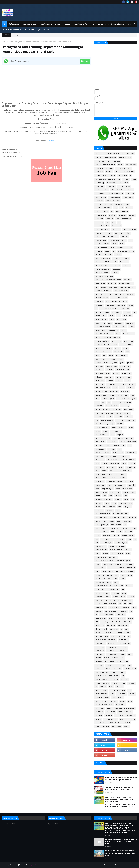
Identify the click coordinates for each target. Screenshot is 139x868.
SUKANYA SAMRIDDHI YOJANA (114, 658)
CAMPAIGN (109, 219)
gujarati (115, 363)
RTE (120, 604)
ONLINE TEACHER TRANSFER (105, 521)
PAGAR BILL (127, 521)
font (105, 316)
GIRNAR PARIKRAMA (102, 334)
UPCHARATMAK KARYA (117, 690)
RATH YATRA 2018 (102, 590)
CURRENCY (121, 247)
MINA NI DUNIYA (126, 471)
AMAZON (126, 179)
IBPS (118, 399)
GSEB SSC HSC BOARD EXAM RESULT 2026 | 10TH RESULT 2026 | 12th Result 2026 (121, 779)
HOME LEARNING (101, 391)
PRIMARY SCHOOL (108, 572)
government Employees (112, 337)
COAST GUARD (113, 237)
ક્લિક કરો (85, 61)
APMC (128, 186)
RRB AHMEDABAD (110, 604)
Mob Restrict (113, 474)
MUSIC (110, 485)
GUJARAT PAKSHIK (102, 359)
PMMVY (105, 554)
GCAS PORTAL (100, 323)
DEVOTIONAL (117, 258)
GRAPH (125, 348)
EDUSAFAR (99, 294)
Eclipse (103, 287)
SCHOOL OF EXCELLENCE (117, 618)
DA (114, 251)
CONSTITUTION (101, 240)
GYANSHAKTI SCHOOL (103, 373)
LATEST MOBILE (101, 438)
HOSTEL (111, 395)
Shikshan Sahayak (101, 629)
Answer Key (111, 183)
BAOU (98, 208)
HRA (127, 395)
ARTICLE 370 (100, 193)
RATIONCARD (115, 590)
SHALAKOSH (111, 626)
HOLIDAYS (130, 388)
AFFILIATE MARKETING (127, 172)
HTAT (97, 399)
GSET (127, 352)
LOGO (108, 445)
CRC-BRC (99, 244)
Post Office (113, 557)
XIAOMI (128, 723)
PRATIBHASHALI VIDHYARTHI (124, 564)
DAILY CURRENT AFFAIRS (126, 251)
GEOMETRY (130, 323)
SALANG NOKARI (114, 608)
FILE (101, 309)
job (108, 424)
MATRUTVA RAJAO (129, 460)
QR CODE (107, 579)
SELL (130, 622)
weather (98, 719)
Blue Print (129, 208)
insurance (110, 413)
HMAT (115, 388)
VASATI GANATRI (101, 701)
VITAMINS (99, 716)
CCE (120, 226)
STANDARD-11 (113, 644)
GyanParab (99, 370)
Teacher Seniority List (103, 672)
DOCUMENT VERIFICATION (104, 276)
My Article (131, 485)
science (131, 618)
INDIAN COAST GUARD (103, 409)
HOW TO (119, 395)
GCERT (110, 323)
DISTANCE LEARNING (102, 273)
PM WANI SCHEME (101, 550)
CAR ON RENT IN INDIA (123, 219)
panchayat (105, 525)
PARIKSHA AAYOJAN (102, 528)
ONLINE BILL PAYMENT (120, 514)
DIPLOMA (126, 265)
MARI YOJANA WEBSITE (103, 453)
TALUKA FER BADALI (109, 669)
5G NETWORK (100, 161)
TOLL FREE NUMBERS (102, 683)
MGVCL (104, 471)
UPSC (130, 690)
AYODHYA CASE (128, 197)
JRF (113, 424)
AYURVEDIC (99, 201)
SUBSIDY (98, 658)
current (130, 247)
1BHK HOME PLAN (113, 154)
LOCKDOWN (132, 442)
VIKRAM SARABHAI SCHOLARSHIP (124, 708)
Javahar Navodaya (107, 420)
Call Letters (99, 219)
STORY (130, 654)
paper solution (116, 525)
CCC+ (114, 226)
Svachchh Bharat (123, 662)
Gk (112, 334)
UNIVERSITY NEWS (101, 690)
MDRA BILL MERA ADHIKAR (111, 464)
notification (123, 503)
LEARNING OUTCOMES (120, 438)
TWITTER (103, 687)
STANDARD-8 (100, 654)
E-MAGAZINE (112, 283)
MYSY (97, 489)
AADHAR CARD (131, 165)
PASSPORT (105, 532)
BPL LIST (105, 211)
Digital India (124, 262)
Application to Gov (102, 190)
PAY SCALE (128, 532)
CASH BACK (99, 222)
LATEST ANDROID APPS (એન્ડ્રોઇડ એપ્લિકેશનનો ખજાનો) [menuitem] (111, 24)
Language (120, 435)
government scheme (102, 341)
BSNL (118, 211)
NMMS (107, 503)
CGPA (125, 229)
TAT (120, 669)
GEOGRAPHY (119, 323)
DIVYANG (115, 273)
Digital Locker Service (103, 265)
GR (121, 345)
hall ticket (99, 377)
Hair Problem (127, 373)
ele (106, 294)
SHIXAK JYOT (114, 629)
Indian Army (125, 406)
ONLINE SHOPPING (129, 518)
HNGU (122, 388)
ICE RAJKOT (132, 399)
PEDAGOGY (107, 536)
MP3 (126, 482)
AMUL (134, 179)
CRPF (122, 244)
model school (113, 478)
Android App (100, 183)
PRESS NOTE (131, 568)
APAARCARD (111, 186)
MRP (132, 482)
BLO (122, 208)
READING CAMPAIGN (102, 593)
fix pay (107, 312)
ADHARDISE (109, 168)
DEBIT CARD (108, 255)
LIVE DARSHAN (100, 442)
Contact (17, 2)
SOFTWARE (99, 633)
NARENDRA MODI (101, 492)
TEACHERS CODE (101, 676)
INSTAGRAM (100, 413)
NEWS (126, 500)
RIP (107, 600)
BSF (112, 211)
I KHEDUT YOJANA (108, 399)
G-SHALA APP (127, 316)
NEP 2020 (118, 496)
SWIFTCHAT (99, 665)
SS (119, 636)
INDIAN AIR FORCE (112, 406)
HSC (132, 395)
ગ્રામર (119, 726)
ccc (119, 222)
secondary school (107, 622)
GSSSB (111, 355)
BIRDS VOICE (107, 208)
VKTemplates (13, 865)
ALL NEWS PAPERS (114, 179)
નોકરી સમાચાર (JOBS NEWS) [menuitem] (51, 24)
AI (130, 175)
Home (4, 2)
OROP (119, 521)
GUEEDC (124, 355)
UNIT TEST (119, 687)
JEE (117, 420)
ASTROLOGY (130, 193)
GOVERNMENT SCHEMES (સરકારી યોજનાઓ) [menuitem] (19, 30)
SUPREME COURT (101, 662)
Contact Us (113, 865)
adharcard (99, 168)
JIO (134, 420)
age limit (112, 175)
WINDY (133, 719)
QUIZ (115, 579)
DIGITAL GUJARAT (111, 262)
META (97, 471)
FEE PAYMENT (110, 305)
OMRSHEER (109, 510)
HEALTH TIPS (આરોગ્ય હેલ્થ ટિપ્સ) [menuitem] (77, 24)
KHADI (98, 431)
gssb (104, 355)
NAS (111, 492)
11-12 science (100, 154)
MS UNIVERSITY (100, 485)
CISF (116, 233)
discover (122, 865)
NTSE (105, 507)
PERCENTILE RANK (128, 536)
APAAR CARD (100, 186)
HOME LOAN (114, 391)
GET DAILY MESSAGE (119, 327)
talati (129, 665)
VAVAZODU (113, 701)
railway (122, 579)
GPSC (131, 341)
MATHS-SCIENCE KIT (113, 460)
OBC (120, 507)
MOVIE (120, 482)
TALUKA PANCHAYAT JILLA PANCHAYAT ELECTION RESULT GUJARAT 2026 (120, 788)
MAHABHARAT (100, 449)
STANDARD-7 (123, 651)
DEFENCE (118, 255)
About (10, 2)
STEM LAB (122, 654)
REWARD (131, 597)
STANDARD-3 (111, 647)
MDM (97, 464)
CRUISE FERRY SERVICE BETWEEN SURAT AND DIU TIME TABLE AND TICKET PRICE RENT (120, 853)
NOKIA (114, 503)
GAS (118, 319)
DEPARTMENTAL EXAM (103, 258)
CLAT (122, 233)
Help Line (110, 381)
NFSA (132, 500)
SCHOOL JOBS (121, 615)
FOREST (111, 316)
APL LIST (121, 186)
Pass (97, 532)
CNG (104, 237)
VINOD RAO (99, 712)
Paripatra (133, 528)
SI (122, 629)
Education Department (127, 287)
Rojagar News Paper (125, 600)
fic (96, 309)
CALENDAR (123, 215)
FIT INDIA (99, 312)
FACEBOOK (99, 305)
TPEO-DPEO (116, 683)
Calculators (113, 215)
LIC (132, 438)
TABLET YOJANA (120, 665)
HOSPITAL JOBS (101, 395)
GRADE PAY (128, 345)
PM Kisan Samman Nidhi (117, 546)
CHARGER (133, 229)
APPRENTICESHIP (116, 190)
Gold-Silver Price (129, 334)
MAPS (120, 449)
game (112, 319)
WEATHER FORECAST (111, 719)
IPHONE (109, 417)
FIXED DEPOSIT (116, 312)
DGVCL (127, 258)
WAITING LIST (119, 716)
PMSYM (113, 554)
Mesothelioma (130, 467)
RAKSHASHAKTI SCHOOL (104, 586)
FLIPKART (127, 312)
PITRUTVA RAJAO (107, 543)
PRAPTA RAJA (107, 564)
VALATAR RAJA (122, 694)
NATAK (118, 492)
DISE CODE (116, 269)
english (113, 298)
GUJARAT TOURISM (116, 359)
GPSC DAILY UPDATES (103, 345)
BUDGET (125, 211)
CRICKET (115, 244)
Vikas (109, 708)
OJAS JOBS (127, 507)
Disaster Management (103, 269)
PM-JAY (98, 554)
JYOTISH (120, 424)
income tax (127, 402)
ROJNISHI (99, 604)
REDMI (124, 593)
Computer (124, 237)
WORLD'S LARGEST (116, 723)
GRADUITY (99, 348)
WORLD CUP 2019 (102, 723)
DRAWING (127, 280)
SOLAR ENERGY (111, 633)
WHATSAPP (124, 719)
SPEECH (127, 633)
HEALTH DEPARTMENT (123, 377)
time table (124, 680)
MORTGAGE (111, 482)
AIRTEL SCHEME (101, 179)
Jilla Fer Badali (125, 420)
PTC (117, 575)
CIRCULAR (109, 233)
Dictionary (99, 262)
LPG (124, 445)
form (118, 316)
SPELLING (99, 636)
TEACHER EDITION (130, 669)
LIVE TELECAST (113, 442)
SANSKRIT (99, 611)
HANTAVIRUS (109, 377)
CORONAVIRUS (114, 240)
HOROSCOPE (125, 391)
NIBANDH (99, 503)
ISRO (126, 417)
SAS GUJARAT (123, 611)
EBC (97, 287)
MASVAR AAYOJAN (102, 456)
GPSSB (115, 345)
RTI (125, 604)
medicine (132, 464)
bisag (115, 208)
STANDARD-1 (123, 640)
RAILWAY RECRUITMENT (103, 582)
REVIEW (123, 597)
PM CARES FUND (101, 546)
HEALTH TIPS (100, 381)
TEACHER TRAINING (119, 672)
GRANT (117, 348)
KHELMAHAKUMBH (102, 435)
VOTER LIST (108, 716)
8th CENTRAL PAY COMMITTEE (105, 165)
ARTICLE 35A (129, 190)
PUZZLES (99, 579)
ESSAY (125, 298)
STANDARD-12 (125, 644)
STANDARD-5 (100, 651)
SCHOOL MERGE (101, 618)
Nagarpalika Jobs (108, 489)
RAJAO (116, 582)
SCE (101, 615)
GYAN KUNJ (99, 366)
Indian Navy (117, 409)
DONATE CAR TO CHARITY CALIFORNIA (108, 280)
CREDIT (107, 244)
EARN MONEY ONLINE (126, 283)
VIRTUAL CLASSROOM (125, 712)
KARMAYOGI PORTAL (102, 427)
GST (117, 355)
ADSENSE (109, 172)
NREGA (98, 507)
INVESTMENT (100, 417)
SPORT (113, 636)
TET (123, 676)
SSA (124, 636)
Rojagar (113, 600)
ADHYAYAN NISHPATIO (124, 168)
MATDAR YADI (115, 456)
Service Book (100, 626)
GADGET (104, 319)
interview (127, 413)
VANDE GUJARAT (117, 698)
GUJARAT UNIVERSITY (103, 363)
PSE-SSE (98, 575)
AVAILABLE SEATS (114, 197)
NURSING (112, 507)
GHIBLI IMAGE (114, 330)
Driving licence (100, 283)
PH (135, 539)
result (108, 597)
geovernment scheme (103, 327)
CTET (113, 247)
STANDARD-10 (100, 644)
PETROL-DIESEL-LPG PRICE (109, 539)
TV (96, 687)
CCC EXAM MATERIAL (102, 226)
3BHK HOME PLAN (110, 157)
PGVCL (129, 539)
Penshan (116, 536)
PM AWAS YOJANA (121, 543)
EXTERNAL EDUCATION (120, 301)
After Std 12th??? (101, 175)
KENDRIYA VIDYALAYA (119, 427)
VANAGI (132, 694)
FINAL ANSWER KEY (112, 309)
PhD (97, 543)
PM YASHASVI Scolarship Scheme (121, 550)
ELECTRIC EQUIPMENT (127, 294)
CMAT (98, 237)
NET (125, 496)
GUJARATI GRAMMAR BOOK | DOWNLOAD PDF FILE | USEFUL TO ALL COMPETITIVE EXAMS (121, 842)
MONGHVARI (100, 482)
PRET (97, 572)
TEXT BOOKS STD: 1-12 (103, 680)
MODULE (123, 478)
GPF (120, 341)
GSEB (109, 352)
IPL (116, 417)
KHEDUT (105, 431)
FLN (134, 312)
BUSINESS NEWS (101, 215)
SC (96, 615)
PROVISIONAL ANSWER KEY (125, 572)
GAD (97, 319)
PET (97, 539)
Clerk (128, 233)
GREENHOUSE (100, 352)
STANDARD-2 (100, 647)
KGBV (131, 427)
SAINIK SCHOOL (101, 608)
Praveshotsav (112, 568)
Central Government (102, 229)
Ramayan (129, 586)
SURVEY (112, 662)
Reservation (100, 597)
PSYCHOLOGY (108, 575)
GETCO (131, 327)
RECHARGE (116, 593)
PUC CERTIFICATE (126, 575)
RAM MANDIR (119, 586)
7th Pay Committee (114, 161)
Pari (125, 525)
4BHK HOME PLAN (125, 157)
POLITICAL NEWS (101, 557)
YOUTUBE (106, 726)
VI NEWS (123, 701)
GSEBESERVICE (118, 352)
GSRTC (98, 355)
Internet (118, 413)
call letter (132, 215)
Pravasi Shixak (100, 568)
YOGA (98, 726)
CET (113, 229)
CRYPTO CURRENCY (102, 247)
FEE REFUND (121, 305)
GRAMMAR (109, 348)
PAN (97, 525)
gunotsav (130, 363)
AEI (116, 172)
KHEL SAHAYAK (116, 431)
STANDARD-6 (111, 651)
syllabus (109, 665)
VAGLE (112, 694)
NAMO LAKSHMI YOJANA (124, 489)
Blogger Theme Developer (38, 865)
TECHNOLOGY (114, 676)
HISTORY (132, 384)
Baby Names (110, 201)
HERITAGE (119, 381)
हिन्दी (113, 726)
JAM (97, 420)
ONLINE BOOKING (102, 518)
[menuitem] (4, 24)
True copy (131, 683)
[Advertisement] (46, 82)
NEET (110, 496)
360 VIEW (99, 157)
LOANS (122, 442)
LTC (129, 445)
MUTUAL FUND (120, 485)
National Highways (129, 492)
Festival (131, 305)
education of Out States (103, 291)
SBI (131, 611)
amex (136, 865)
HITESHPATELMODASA (103, 388)
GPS (125, 341)
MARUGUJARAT (118, 453)
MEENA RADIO (112, 467)
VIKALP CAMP (100, 708)
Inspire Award (129, 409)
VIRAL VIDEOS (111, 712)
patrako (119, 532)
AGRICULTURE (122, 175)
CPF (130, 240)
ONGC (118, 510)
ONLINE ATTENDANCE (103, 514)
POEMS (121, 554)
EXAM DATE (99, 301)
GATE (124, 319)
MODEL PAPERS (101, 478)
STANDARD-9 (111, 654)
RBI (123, 590)
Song (120, 633)
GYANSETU (109, 370)
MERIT (121, 467)
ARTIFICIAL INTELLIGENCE (115, 193)
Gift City (124, 330)
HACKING (116, 373)
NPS (131, 503)
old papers (99, 510)
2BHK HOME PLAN (128, 154)
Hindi (124, 384)
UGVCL (111, 687)
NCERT (98, 496)
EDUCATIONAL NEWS (121, 291)
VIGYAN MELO (120, 705)
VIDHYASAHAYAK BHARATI (104, 705)
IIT (114, 402)
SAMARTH (126, 608)
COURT (124, 240)
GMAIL (118, 334)
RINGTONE (99, 600)
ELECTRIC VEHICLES (102, 298)
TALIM (98, 669)
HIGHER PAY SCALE (113, 384)
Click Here (50, 140)
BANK (127, 204)
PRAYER (122, 568)
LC (109, 438)
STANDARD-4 (123, 647)
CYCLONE (99, 251)
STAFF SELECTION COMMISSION (106, 640)
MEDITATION (100, 467)
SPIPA (106, 636)
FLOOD (98, 316)
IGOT (103, 402)
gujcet (122, 363)
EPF (119, 298)
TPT (124, 683)
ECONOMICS (113, 287)
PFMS (122, 539)
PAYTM (98, 536)
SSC (129, 636)
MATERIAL (126, 456)
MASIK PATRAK (131, 453)
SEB (97, 622)
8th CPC (121, 165)
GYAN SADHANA (111, 366)
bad (119, 201)
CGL (119, 229)
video (130, 701)
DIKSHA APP (116, 265)
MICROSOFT (114, 471)
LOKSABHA (116, 445)
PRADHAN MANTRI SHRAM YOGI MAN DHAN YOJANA (113, 561)
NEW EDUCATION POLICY (104, 500)
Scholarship (109, 615)
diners (129, 865)
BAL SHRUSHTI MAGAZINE (104, 204)
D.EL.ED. (107, 251)
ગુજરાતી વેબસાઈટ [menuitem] (43, 30)
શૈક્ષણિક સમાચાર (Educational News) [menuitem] (22, 24)
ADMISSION (99, 172)
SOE (126, 629)
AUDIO (104, 197)
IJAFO (119, 402)
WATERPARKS (131, 716)
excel (108, 301)
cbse (108, 222)
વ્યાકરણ (126, 726)
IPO (121, 417)
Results (115, 597)
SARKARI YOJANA (110, 611)
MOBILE (123, 474)
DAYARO (98, 255)
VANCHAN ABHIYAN (102, 698)
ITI (131, 417)
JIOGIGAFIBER (100, 424)
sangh (134, 608)
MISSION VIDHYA (101, 474)
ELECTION (113, 294)
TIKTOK (116, 680)
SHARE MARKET (123, 626)
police (128, 554)
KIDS (112, 435)
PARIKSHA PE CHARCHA (119, 528)
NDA (104, 496)
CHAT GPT (99, 233)
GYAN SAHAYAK (125, 366)
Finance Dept (125, 309)
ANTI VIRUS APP (123, 183)
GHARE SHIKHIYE (101, 330)
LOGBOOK (99, 445)
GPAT (114, 341)
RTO (130, 604)
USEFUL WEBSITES (101, 694)
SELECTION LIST (121, 622)
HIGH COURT (100, 384)
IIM (109, 402)
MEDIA (124, 464)
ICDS (124, 399)
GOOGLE (99, 337)
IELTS (97, 402)
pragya (98, 564)
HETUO (128, 381)
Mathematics (100, 460)
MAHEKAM (111, 449)
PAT (113, 532)
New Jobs (10, 42)
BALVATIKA (119, 204)
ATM (97, 197)
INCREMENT (99, 406)
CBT (113, 222)
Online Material (115, 518)
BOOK (98, 211)
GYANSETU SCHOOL (122, 370)
